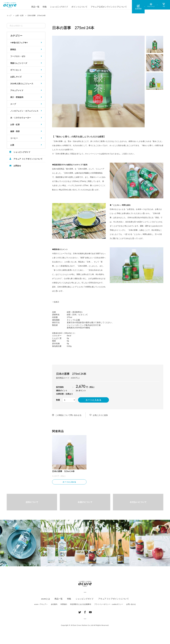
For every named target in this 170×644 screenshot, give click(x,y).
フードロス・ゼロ (18, 56)
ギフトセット (16, 70)
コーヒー (14, 138)
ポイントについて (79, 7)
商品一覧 (35, 7)
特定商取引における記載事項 (81, 604)
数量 (58, 400)
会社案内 (54, 604)
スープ (13, 104)
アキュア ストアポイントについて (28, 159)
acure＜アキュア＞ (41, 604)
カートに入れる (93, 400)
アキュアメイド (17, 90)
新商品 (13, 49)
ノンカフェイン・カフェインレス (24, 111)
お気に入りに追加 (100, 415)
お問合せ (17, 166)
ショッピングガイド (59, 7)
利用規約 (64, 604)
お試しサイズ (16, 77)
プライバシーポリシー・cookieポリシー (109, 604)
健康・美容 (15, 131)
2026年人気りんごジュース (22, 84)
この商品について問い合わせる (68, 415)
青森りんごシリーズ (19, 63)
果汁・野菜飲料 (17, 97)
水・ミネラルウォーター (21, 118)
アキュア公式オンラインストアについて (109, 7)
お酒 (12, 145)
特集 (45, 7)
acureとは (46, 599)
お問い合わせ (131, 604)
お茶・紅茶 (15, 124)
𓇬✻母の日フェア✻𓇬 (19, 43)
